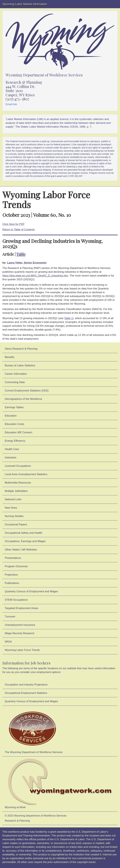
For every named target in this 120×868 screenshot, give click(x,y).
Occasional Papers (16, 524)
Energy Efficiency (15, 441)
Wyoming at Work (60, 783)
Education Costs (14, 424)
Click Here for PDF (13, 224)
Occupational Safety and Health (23, 533)
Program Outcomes (16, 566)
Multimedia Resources (18, 483)
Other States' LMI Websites (21, 550)
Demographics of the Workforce (23, 399)
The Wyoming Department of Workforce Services (34, 730)
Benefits (10, 357)
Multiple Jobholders (16, 491)
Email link (11, 104)
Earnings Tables (14, 407)
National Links (13, 499)
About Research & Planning (21, 349)
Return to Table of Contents (19, 230)
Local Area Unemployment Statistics (26, 474)
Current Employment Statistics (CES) (27, 391)
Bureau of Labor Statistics (20, 365)
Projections (11, 575)
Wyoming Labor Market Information (25, 4)
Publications (12, 583)
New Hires (11, 508)
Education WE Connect (19, 432)
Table (21, 254)
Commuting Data (15, 382)
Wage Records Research (20, 633)
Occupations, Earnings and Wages (25, 541)
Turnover (10, 617)
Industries (11, 458)
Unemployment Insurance (20, 625)
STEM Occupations (16, 600)
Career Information (16, 374)
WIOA (8, 642)
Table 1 (68, 318)
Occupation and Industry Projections (26, 685)
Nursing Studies (14, 516)
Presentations (13, 558)
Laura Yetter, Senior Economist (27, 263)
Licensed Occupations (18, 466)
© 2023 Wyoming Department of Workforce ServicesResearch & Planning (36, 818)
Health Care (12, 449)
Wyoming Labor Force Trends (22, 650)
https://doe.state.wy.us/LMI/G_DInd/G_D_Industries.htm (35, 276)
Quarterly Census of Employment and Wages (31, 591)
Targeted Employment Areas (21, 608)
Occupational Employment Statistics (26, 693)
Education (11, 416)
